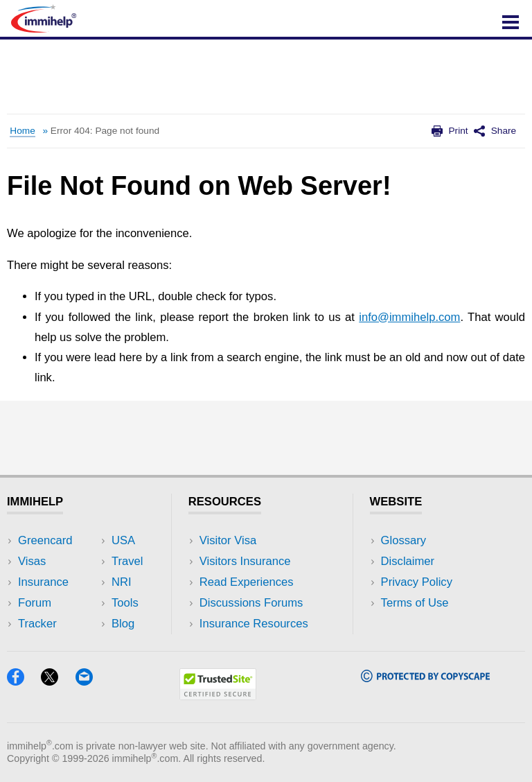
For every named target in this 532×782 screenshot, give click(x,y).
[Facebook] (22, 681)
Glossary (404, 540)
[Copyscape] (425, 678)
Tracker (37, 624)
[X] (56, 681)
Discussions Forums (251, 603)
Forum (35, 603)
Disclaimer (408, 561)
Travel (127, 561)
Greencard (45, 540)
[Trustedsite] (218, 696)
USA (123, 540)
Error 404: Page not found (105, 131)
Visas (32, 561)
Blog (123, 624)
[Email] (91, 681)
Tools (125, 603)
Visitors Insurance (245, 561)
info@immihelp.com (409, 317)
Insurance (43, 582)
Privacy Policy (417, 582)
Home (22, 131)
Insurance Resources (254, 624)
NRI (122, 582)
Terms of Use (415, 603)
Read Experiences (247, 582)
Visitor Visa (228, 540)
